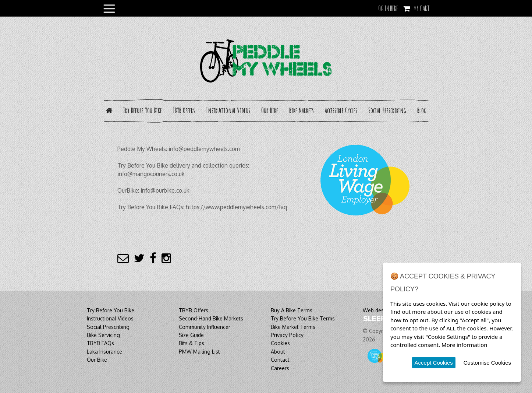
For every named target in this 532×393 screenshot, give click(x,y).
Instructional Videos (228, 110)
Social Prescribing (387, 110)
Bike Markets (302, 110)
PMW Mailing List (199, 352)
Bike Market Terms (293, 327)
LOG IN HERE (387, 8)
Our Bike (270, 110)
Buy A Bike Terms (292, 310)
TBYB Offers (184, 110)
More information (464, 345)
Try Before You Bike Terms (303, 318)
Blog (422, 110)
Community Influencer (205, 327)
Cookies (280, 343)
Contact (280, 360)
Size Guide (191, 335)
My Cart (422, 8)
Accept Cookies (434, 363)
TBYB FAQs (100, 343)
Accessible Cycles (341, 110)
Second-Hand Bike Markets (211, 318)
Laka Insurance (104, 352)
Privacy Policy (287, 335)
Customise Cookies (487, 363)
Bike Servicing (103, 335)
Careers (280, 368)
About (278, 352)
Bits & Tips (191, 343)
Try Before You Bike (143, 110)
